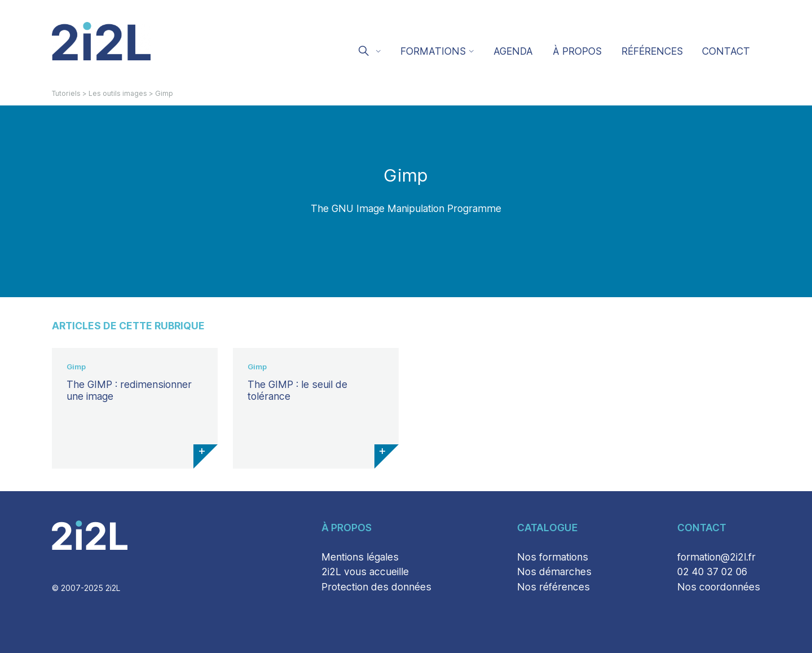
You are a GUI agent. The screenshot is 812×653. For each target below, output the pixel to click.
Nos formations (553, 557)
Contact (726, 51)
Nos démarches (554, 572)
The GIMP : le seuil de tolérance (297, 390)
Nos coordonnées (719, 587)
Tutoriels (66, 93)
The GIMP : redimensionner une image (129, 390)
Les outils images (118, 93)
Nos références (553, 587)
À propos (577, 51)
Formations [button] (433, 51)
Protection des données (376, 587)
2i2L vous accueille (365, 572)
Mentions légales (360, 557)
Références (652, 51)
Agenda (513, 51)
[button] (369, 52)
